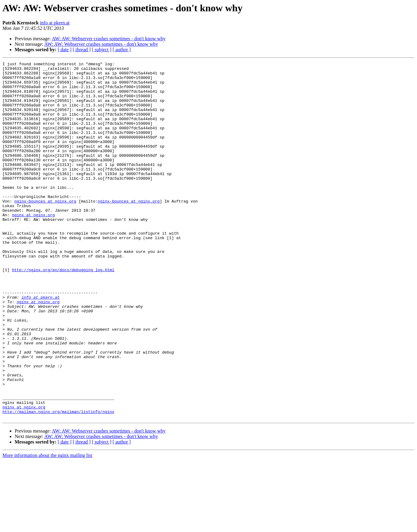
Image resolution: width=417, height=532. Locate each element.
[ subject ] (102, 50)
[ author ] (122, 50)
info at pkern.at (55, 23)
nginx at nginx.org (33, 246)
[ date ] (65, 50)
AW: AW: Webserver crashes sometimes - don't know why (109, 39)
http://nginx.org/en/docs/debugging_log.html (63, 312)
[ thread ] (82, 50)
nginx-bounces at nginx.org (45, 229)
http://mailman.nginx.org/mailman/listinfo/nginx (58, 482)
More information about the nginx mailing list (47, 527)
